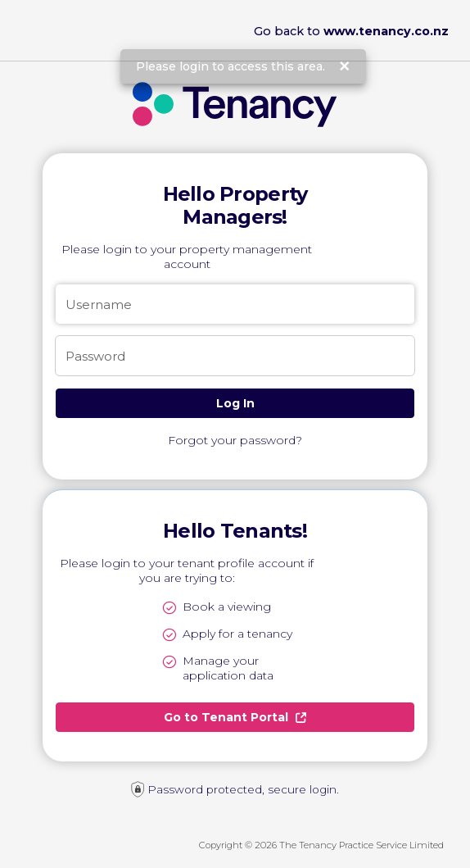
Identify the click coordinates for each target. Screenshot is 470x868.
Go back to (351, 31)
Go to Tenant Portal (235, 717)
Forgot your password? (235, 440)
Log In (235, 403)
